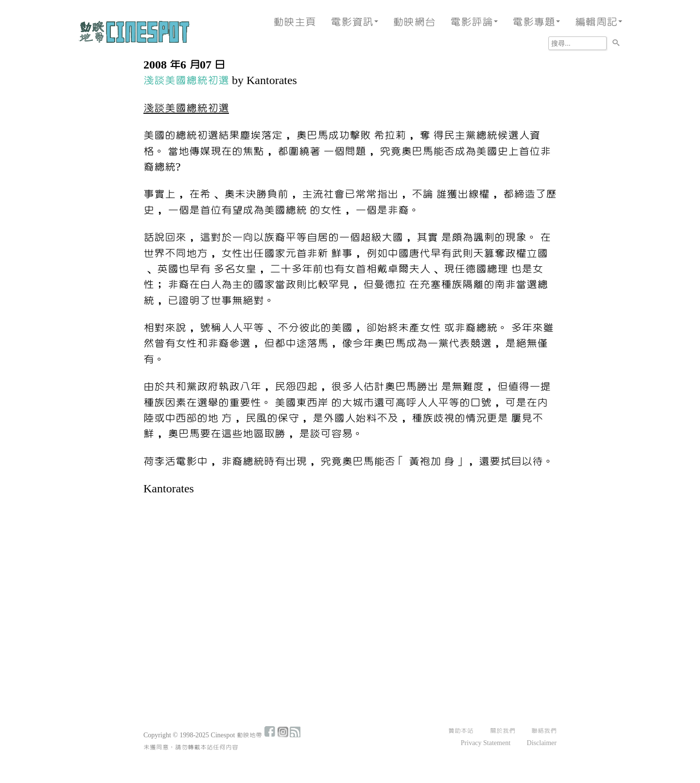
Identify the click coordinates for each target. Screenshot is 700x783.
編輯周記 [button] (598, 22)
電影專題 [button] (536, 22)
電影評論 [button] (474, 22)
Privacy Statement (486, 743)
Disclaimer (542, 743)
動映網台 (414, 22)
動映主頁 (295, 22)
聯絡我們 (544, 731)
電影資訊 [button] (354, 22)
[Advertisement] (350, 577)
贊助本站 (461, 731)
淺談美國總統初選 (186, 80)
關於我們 (503, 731)
